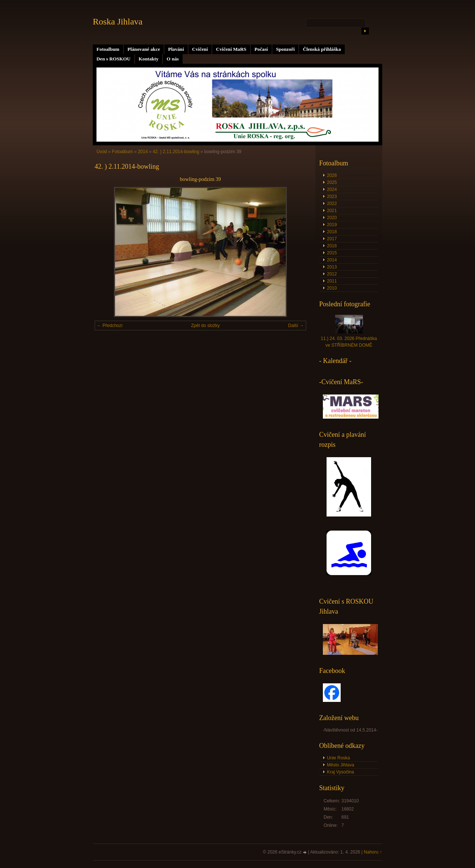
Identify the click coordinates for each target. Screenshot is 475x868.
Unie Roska (338, 758)
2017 (332, 239)
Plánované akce (144, 49)
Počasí (261, 49)
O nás (173, 59)
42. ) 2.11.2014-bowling (176, 152)
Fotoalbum (108, 49)
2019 (332, 225)
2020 (332, 218)
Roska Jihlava (118, 22)
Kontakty (149, 59)
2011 (332, 281)
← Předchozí (110, 326)
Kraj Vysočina (340, 772)
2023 (332, 197)
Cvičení (200, 49)
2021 (332, 211)
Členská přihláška (322, 49)
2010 (332, 288)
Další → (296, 326)
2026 (332, 175)
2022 (332, 204)
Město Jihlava (340, 765)
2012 (332, 274)
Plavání (176, 49)
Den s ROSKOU (114, 59)
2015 (332, 253)
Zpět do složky (205, 326)
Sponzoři (286, 49)
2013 (332, 267)
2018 (332, 232)
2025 (332, 182)
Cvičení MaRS (231, 49)
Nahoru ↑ (373, 852)
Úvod (102, 152)
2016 (332, 246)
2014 (143, 152)
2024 (332, 189)
